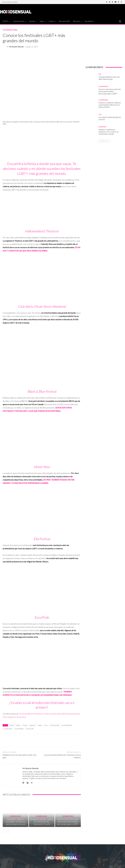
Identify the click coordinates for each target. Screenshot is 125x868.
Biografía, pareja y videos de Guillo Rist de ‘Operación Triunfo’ (42, 825)
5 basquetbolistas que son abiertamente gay (109, 78)
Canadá (12, 725)
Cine (100, 114)
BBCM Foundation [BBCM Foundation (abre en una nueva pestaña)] (35, 714)
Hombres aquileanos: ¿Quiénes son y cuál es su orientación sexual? (109, 132)
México (40, 725)
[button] (120, 21)
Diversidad (102, 127)
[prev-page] (4, 833)
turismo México (19, 729)
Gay (100, 74)
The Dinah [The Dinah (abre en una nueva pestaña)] (23, 714)
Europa (25, 725)
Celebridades (15, 820)
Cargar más (104, 141)
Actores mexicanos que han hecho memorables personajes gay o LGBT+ (68, 825)
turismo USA (30, 729)
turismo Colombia (67, 725)
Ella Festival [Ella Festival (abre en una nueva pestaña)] (66, 714)
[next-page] (8, 833)
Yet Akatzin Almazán (16, 47)
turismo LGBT (8, 729)
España (18, 725)
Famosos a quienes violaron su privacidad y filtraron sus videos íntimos (110, 105)
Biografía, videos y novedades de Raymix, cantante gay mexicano (16, 825)
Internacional (10, 30)
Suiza (46, 725)
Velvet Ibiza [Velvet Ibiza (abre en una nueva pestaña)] (56, 714)
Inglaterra (32, 725)
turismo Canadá (55, 725)
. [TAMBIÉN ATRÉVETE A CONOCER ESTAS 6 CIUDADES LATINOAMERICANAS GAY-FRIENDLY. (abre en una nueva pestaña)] (72, 695)
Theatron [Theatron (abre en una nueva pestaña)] (47, 714)
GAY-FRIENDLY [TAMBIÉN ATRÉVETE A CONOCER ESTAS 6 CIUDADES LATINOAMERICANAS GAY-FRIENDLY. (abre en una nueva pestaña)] (65, 695)
